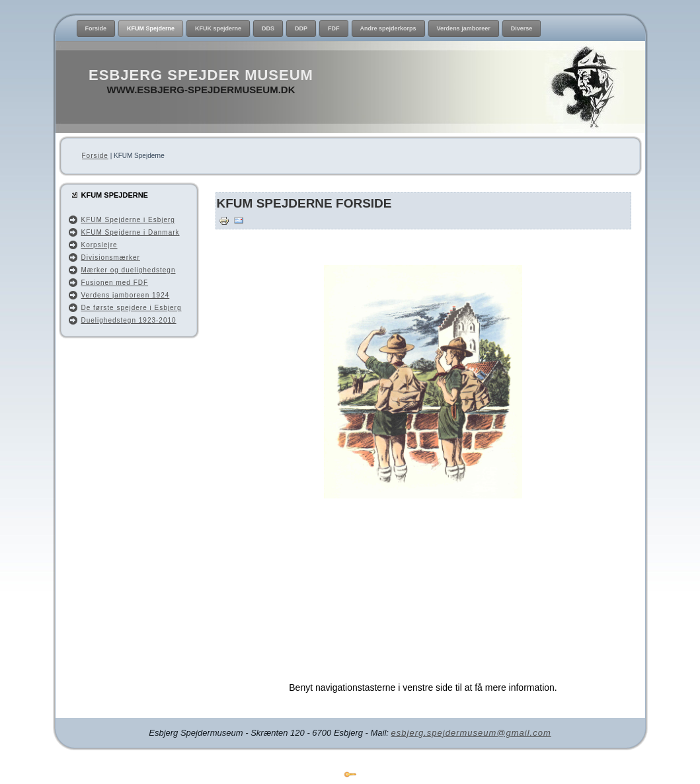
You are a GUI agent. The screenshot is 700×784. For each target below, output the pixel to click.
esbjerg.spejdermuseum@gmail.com (471, 733)
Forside (95, 156)
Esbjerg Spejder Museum (201, 75)
